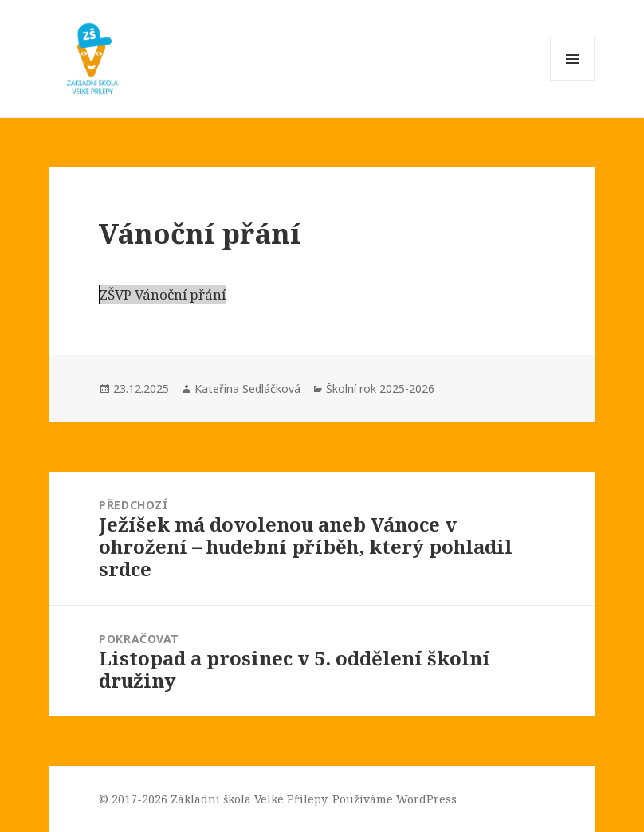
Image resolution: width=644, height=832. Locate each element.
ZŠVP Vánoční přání (163, 294)
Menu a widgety (573, 81)
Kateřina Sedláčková (247, 389)
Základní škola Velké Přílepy (249, 799)
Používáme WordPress (395, 799)
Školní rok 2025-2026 (380, 389)
